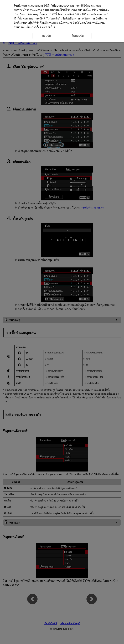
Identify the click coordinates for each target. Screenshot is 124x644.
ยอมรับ (81, 14)
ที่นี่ (55, 14)
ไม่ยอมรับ (53, 19)
